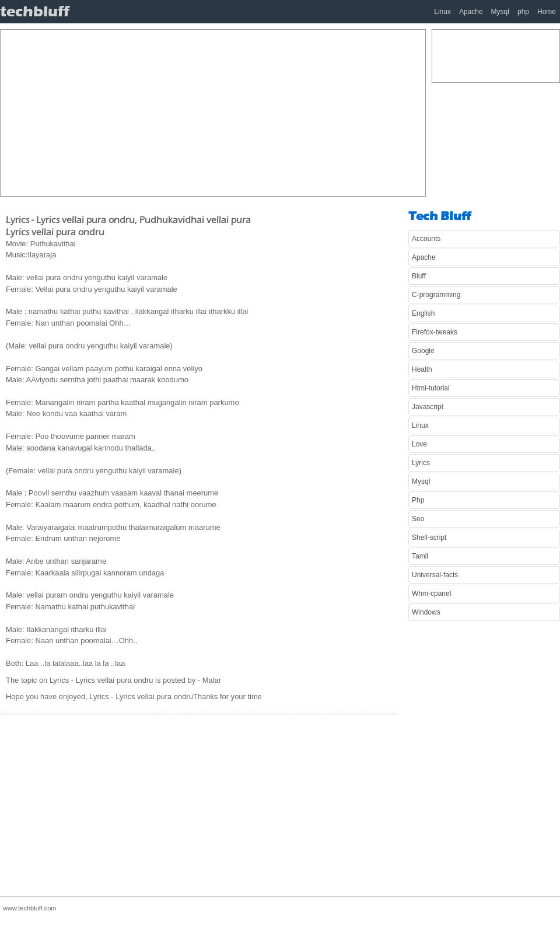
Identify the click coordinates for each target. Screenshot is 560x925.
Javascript (428, 407)
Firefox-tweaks (435, 332)
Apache (471, 12)
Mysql (500, 12)
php (523, 12)
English (423, 313)
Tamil (420, 556)
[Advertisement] (199, 111)
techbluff (35, 11)
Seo (418, 519)
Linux (442, 12)
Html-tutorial (431, 388)
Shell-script (429, 537)
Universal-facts (435, 575)
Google (423, 351)
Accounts (426, 239)
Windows (426, 612)
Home (547, 12)
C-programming (436, 295)
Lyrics (421, 463)
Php (418, 500)
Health (422, 369)
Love (419, 444)
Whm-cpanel (431, 594)
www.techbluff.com (30, 908)
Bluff (419, 276)
